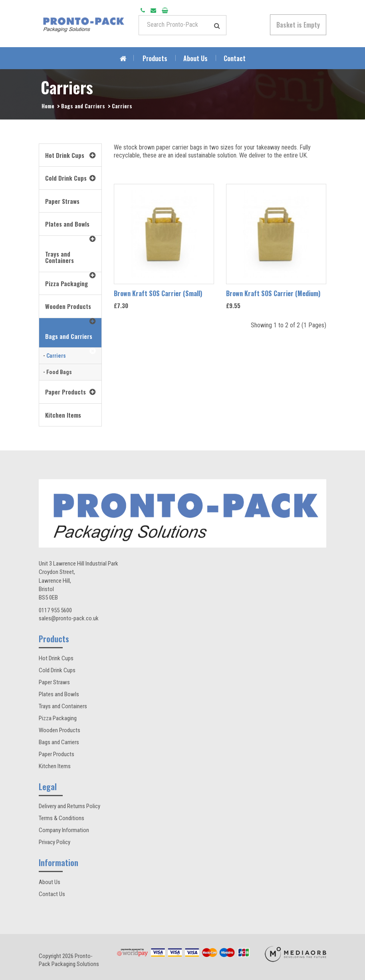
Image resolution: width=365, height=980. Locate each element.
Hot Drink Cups (56, 658)
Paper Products (57, 754)
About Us (195, 58)
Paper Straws (54, 682)
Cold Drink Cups (57, 670)
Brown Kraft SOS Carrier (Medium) (273, 293)
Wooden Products (60, 730)
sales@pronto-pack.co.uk (69, 618)
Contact (235, 58)
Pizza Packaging (58, 718)
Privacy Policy (55, 842)
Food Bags (59, 372)
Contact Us (52, 894)
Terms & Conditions (61, 818)
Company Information (64, 830)
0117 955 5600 (55, 610)
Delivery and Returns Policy (69, 806)
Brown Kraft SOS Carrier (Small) (158, 293)
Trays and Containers (63, 706)
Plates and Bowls (59, 694)
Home (48, 106)
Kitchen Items (55, 766)
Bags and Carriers (83, 106)
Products (155, 58)
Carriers (122, 106)
